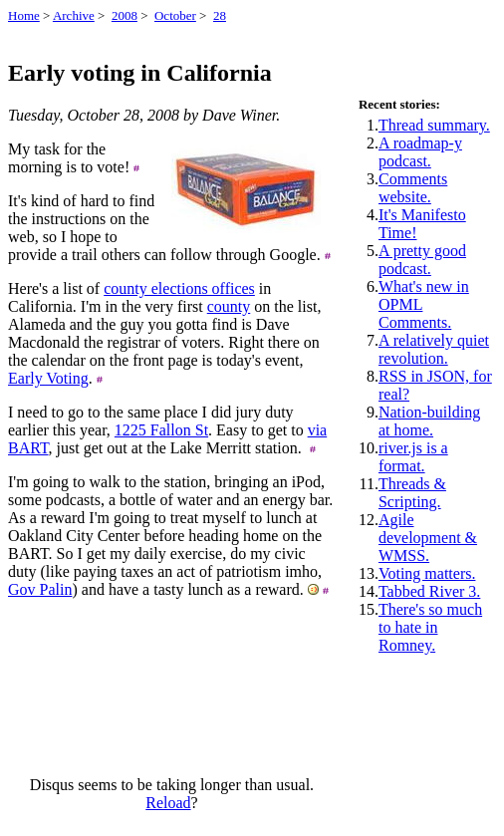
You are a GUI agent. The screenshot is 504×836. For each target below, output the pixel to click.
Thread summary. (434, 125)
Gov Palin (40, 589)
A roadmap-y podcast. (420, 152)
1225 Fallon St (161, 430)
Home (24, 15)
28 (220, 15)
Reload (168, 803)
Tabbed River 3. (429, 591)
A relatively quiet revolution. (434, 349)
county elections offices (179, 288)
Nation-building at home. (429, 421)
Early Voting (48, 378)
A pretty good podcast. (422, 260)
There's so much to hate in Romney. (430, 627)
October (175, 15)
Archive (74, 15)
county (229, 306)
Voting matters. (427, 573)
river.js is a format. (413, 457)
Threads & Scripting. (412, 493)
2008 (125, 15)
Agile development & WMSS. (428, 538)
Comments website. (413, 188)
